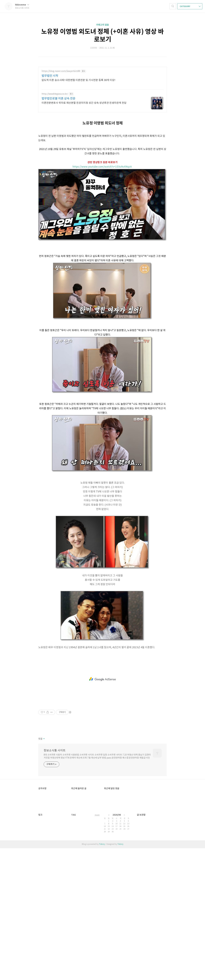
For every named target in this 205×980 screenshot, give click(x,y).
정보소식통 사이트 (55, 751)
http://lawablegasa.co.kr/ (55, 94)
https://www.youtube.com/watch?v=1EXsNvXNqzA (102, 167)
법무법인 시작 (50, 76)
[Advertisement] (102, 679)
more (97, 815)
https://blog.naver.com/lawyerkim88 (61, 71)
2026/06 (117, 815)
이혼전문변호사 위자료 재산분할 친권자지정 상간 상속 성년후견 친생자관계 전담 (84, 103)
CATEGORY (190, 6)
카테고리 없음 (103, 25)
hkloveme (22, 5)
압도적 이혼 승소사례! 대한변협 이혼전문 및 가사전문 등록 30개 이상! (78, 80)
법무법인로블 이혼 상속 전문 (59, 99)
